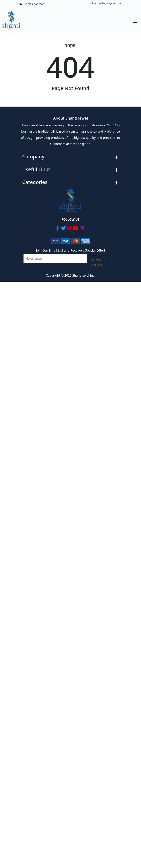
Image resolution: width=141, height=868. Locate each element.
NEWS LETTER (97, 262)
